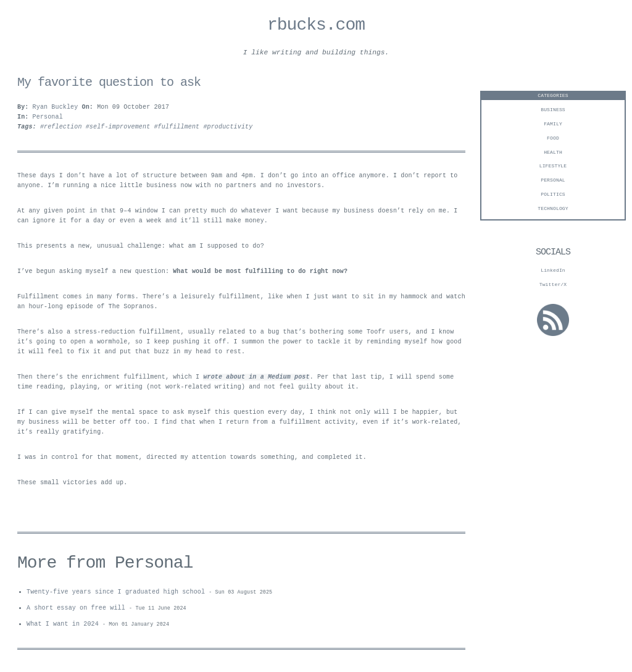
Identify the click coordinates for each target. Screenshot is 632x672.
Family (553, 126)
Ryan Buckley (56, 109)
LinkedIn (553, 272)
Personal (48, 119)
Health (553, 154)
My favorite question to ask (109, 84)
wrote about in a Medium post (256, 379)
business (553, 111)
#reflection (63, 129)
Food (553, 140)
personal (553, 182)
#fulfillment (178, 129)
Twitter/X (553, 286)
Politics (553, 196)
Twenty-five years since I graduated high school (116, 594)
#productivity (228, 129)
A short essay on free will (76, 611)
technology (553, 210)
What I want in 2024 (63, 628)
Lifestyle (553, 168)
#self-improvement (120, 129)
